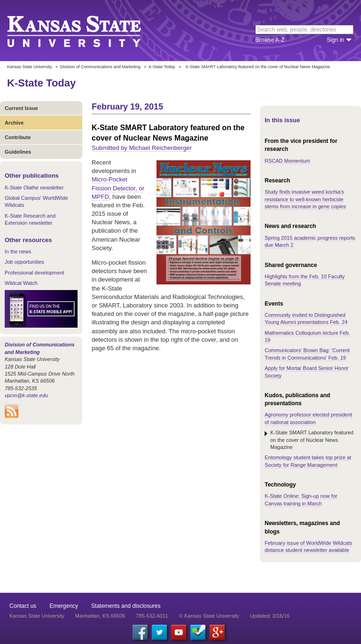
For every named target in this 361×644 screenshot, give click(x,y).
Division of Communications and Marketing (100, 67)
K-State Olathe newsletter (34, 188)
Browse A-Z (270, 40)
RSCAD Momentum (287, 161)
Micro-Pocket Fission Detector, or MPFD (118, 188)
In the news (18, 251)
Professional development (35, 273)
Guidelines (18, 152)
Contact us (23, 606)
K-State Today (162, 67)
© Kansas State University (209, 616)
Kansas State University (86, 31)
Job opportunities (24, 262)
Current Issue (21, 108)
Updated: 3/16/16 (270, 616)
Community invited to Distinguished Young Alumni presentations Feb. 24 (306, 318)
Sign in (335, 40)
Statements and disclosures (126, 606)
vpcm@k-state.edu (26, 395)
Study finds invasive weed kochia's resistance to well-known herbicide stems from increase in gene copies (305, 199)
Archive (14, 123)
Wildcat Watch (21, 283)
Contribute (18, 137)
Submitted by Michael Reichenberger (142, 148)
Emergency (64, 606)
